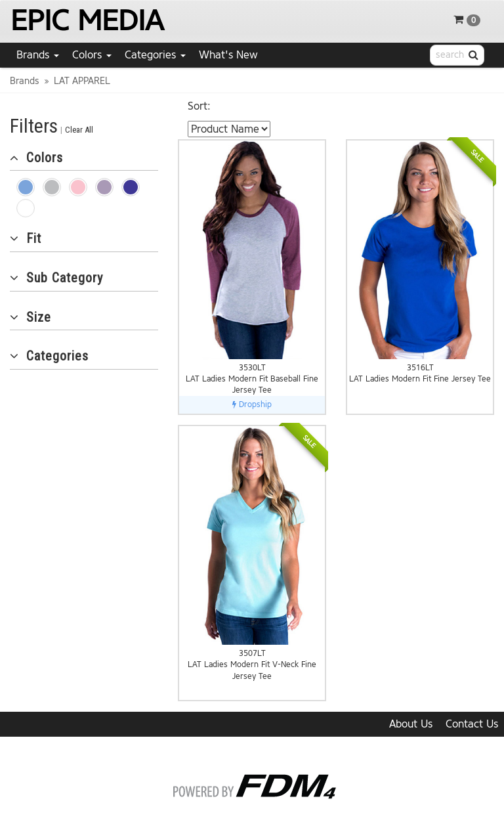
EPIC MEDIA (87, 21)
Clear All (79, 130)
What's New (228, 55)
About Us (411, 724)
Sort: (199, 106)
